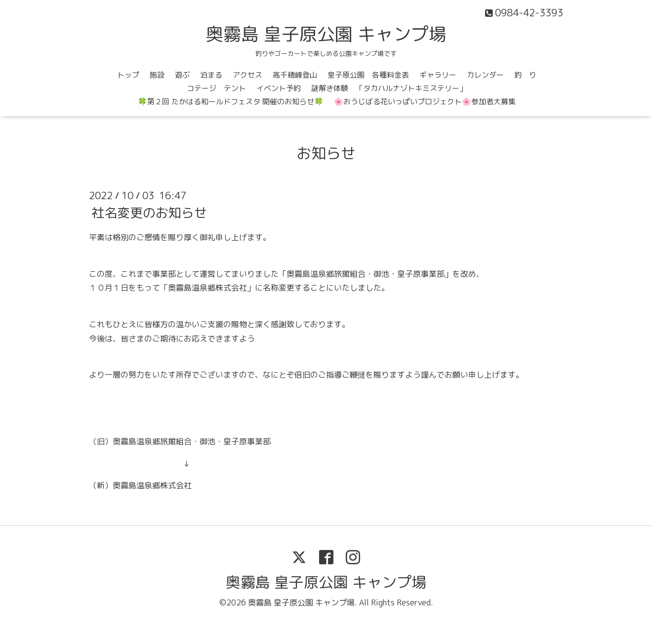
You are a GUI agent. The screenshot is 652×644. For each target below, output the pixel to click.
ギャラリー (438, 75)
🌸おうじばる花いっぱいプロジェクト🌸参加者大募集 (425, 102)
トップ (128, 75)
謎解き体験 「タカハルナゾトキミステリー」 (389, 88)
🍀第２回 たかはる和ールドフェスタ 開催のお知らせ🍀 (231, 102)
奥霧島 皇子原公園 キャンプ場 (326, 34)
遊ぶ (182, 75)
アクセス (247, 75)
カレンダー (485, 75)
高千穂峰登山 (295, 75)
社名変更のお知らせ (149, 213)
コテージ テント (216, 88)
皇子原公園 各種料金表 (368, 75)
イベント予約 (279, 88)
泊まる (211, 75)
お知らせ (326, 153)
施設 (157, 75)
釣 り (525, 75)
